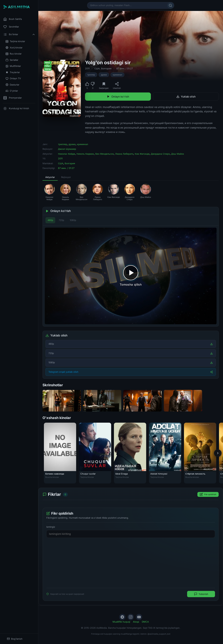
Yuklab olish (186, 97)
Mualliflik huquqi (121, 622)
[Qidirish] (170, 5)
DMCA (145, 622)
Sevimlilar (11, 27)
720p (61, 220)
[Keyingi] (218, 453)
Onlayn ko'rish (118, 97)
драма (104, 75)
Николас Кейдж (67, 154)
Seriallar (12, 60)
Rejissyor (66, 177)
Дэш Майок (178, 154)
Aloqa (136, 622)
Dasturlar (12, 85)
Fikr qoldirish (208, 495)
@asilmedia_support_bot (159, 634)
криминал (117, 75)
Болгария (106, 68)
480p (50, 220)
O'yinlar (12, 91)
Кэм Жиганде (142, 154)
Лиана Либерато (124, 154)
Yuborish (201, 594)
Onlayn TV (13, 78)
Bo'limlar (19, 34)
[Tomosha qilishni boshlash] (131, 276)
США (97, 68)
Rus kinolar (14, 54)
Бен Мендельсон (105, 154)
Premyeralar (13, 98)
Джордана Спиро (160, 154)
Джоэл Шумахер (67, 149)
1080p (73, 220)
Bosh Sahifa (13, 19)
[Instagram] (131, 617)
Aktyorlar (50, 177)
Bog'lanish (15, 639)
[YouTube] (139, 617)
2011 (87, 68)
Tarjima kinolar (15, 41)
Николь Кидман (85, 154)
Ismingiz (51, 527)
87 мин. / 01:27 (125, 68)
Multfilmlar (13, 66)
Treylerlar (13, 72)
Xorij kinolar (14, 48)
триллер (91, 75)
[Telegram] (122, 617)
